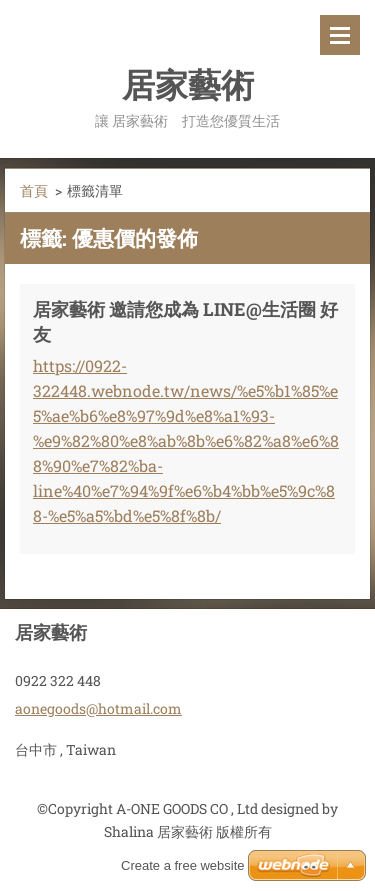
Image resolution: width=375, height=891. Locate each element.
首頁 (34, 190)
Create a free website (183, 865)
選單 (340, 35)
